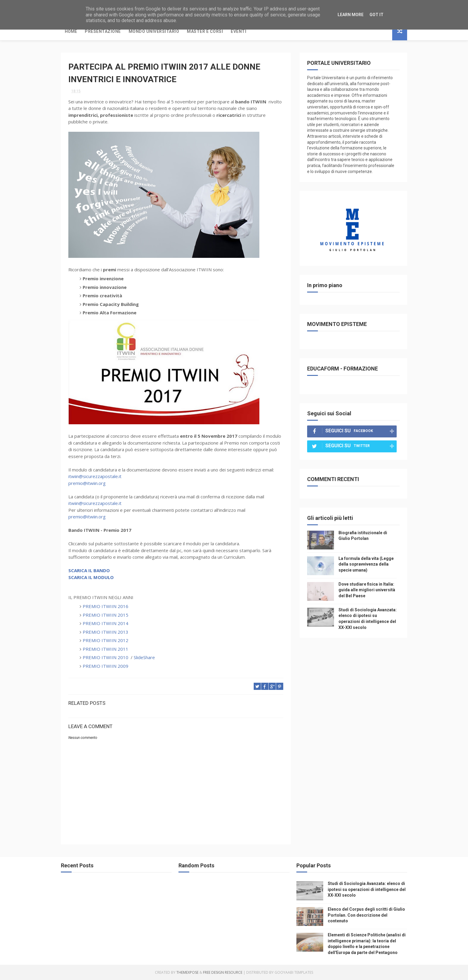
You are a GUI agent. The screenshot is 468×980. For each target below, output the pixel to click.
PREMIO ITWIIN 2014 (106, 623)
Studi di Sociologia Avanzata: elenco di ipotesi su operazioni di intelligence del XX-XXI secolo (367, 889)
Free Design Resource (223, 972)
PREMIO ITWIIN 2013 (106, 632)
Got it (377, 15)
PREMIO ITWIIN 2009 (106, 666)
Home (71, 31)
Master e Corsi (205, 31)
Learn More (351, 15)
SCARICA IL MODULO (91, 577)
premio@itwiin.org (87, 483)
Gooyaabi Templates (294, 972)
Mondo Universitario (154, 31)
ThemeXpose (187, 972)
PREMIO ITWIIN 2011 (106, 649)
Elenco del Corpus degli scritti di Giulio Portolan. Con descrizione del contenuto (366, 915)
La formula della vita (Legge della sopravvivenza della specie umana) (366, 564)
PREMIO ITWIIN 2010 (106, 657)
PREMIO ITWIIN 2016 (106, 606)
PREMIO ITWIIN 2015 (107, 615)
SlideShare (144, 657)
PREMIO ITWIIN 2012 (106, 640)
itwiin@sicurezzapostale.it (95, 476)
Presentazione (103, 31)
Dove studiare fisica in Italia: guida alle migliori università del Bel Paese (367, 590)
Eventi (238, 31)
